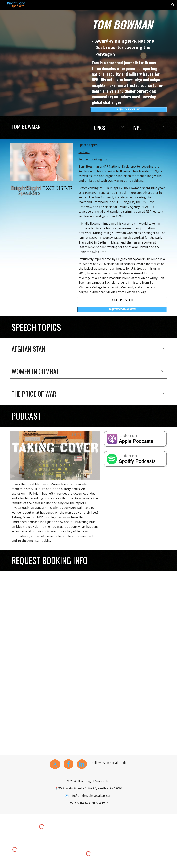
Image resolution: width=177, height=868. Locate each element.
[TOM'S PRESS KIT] (122, 300)
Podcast (84, 152)
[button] (173, 5)
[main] (129, 25)
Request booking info (93, 159)
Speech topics (88, 145)
